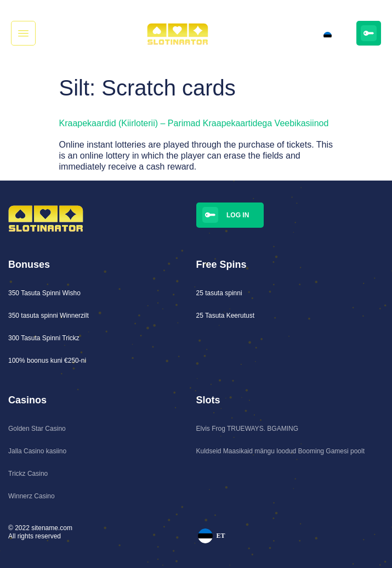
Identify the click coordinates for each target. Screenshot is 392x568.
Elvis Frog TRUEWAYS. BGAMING (247, 429)
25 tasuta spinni (219, 293)
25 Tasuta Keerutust (226, 316)
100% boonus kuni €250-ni (47, 361)
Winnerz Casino (32, 496)
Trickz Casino (28, 474)
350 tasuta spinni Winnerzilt (49, 316)
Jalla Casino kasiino (37, 451)
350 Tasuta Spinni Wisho (44, 293)
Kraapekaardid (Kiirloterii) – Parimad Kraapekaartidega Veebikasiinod (194, 123)
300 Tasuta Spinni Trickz (44, 338)
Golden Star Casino (37, 429)
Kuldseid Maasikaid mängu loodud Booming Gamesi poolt (281, 451)
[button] (23, 33)
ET (330, 36)
